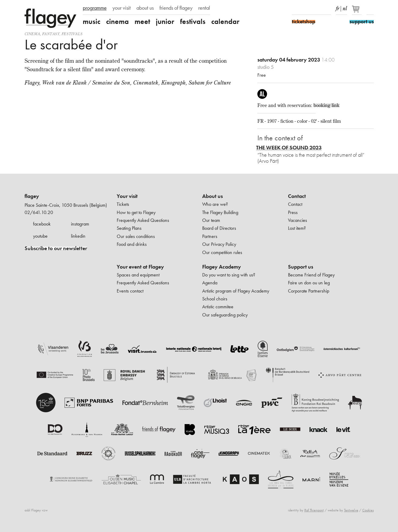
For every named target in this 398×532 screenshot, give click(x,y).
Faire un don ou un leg (309, 283)
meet (142, 22)
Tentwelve (351, 510)
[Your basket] (357, 12)
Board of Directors (219, 228)
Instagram (306, 8)
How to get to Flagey (136, 212)
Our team (211, 220)
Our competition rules (222, 252)
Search (370, 8)
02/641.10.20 (39, 212)
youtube (40, 236)
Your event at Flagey (140, 267)
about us (145, 8)
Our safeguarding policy (225, 315)
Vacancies (298, 220)
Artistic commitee (218, 307)
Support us (301, 267)
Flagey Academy (222, 267)
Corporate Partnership (309, 291)
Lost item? (297, 228)
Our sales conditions (136, 236)
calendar (225, 22)
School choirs (215, 299)
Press (293, 212)
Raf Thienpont (314, 510)
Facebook (296, 8)
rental (204, 8)
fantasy (51, 34)
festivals (193, 22)
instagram (80, 224)
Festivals (72, 34)
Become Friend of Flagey (311, 275)
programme (95, 8)
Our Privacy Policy (219, 244)
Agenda (210, 283)
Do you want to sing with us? (229, 275)
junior (165, 22)
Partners (210, 236)
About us (212, 196)
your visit (122, 8)
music (92, 22)
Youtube (317, 8)
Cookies (368, 510)
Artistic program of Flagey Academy (236, 291)
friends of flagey (176, 8)
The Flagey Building (220, 212)
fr (338, 7)
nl (345, 7)
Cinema (32, 34)
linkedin (78, 236)
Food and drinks (132, 244)
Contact (297, 196)
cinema (117, 22)
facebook (42, 224)
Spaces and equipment (138, 275)
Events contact (130, 291)
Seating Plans (129, 228)
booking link (326, 105)
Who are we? (215, 204)
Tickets (123, 204)
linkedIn (327, 8)
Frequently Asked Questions (143, 220)
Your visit (127, 196)
